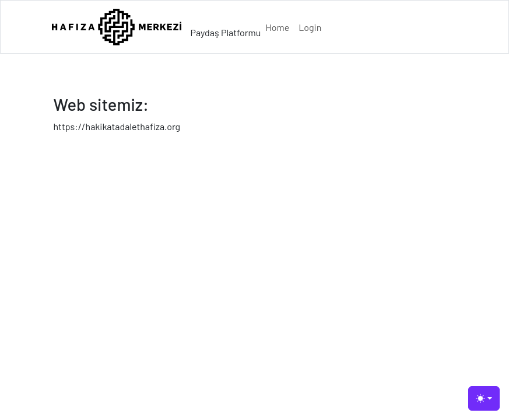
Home (277, 27)
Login (310, 27)
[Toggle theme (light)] (484, 398)
